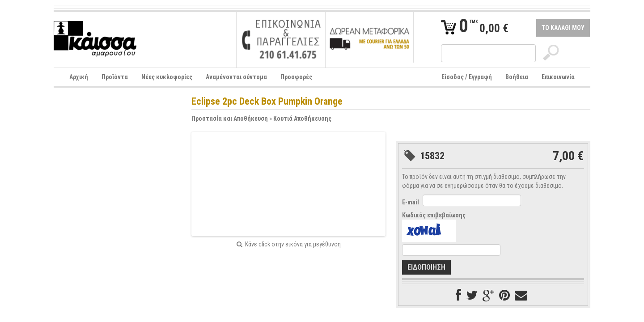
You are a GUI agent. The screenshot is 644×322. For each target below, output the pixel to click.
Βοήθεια (517, 77)
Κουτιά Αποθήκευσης (302, 119)
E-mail (411, 202)
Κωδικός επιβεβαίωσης (434, 215)
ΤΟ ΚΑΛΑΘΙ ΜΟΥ (563, 28)
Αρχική (79, 77)
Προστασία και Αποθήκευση (230, 119)
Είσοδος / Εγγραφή (467, 77)
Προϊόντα (115, 77)
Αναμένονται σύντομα (236, 77)
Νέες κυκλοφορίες (167, 77)
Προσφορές (296, 77)
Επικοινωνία (558, 77)
